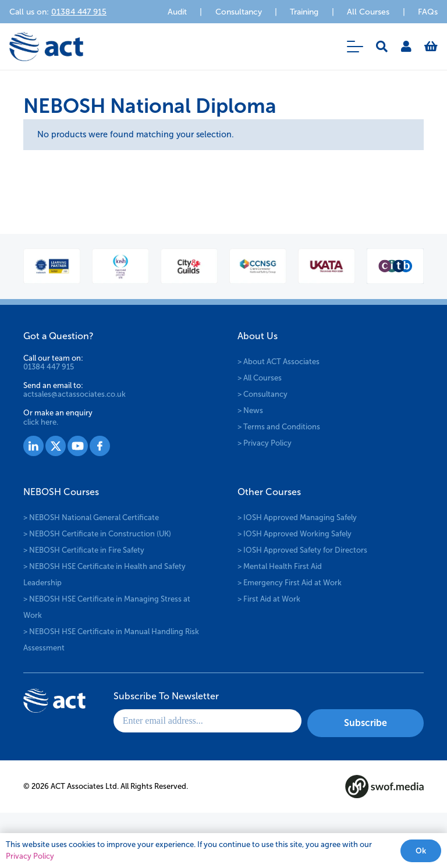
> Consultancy (262, 394)
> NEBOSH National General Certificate (91, 517)
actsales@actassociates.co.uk (74, 394)
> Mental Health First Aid (280, 566)
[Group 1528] (56, 446)
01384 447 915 (49, 367)
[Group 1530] (100, 446)
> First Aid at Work (269, 599)
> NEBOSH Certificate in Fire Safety (84, 550)
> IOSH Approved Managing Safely (297, 517)
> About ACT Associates (279, 362)
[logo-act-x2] (46, 47)
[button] (355, 47)
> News (250, 410)
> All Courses (260, 378)
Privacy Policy (30, 856)
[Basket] (431, 47)
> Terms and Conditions (279, 427)
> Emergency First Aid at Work (290, 583)
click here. (41, 422)
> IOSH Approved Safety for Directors (302, 550)
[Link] (406, 47)
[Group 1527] (33, 446)
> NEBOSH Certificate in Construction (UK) (97, 534)
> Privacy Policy (265, 443)
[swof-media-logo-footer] (384, 787)
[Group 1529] (78, 446)
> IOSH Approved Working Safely (295, 534)
